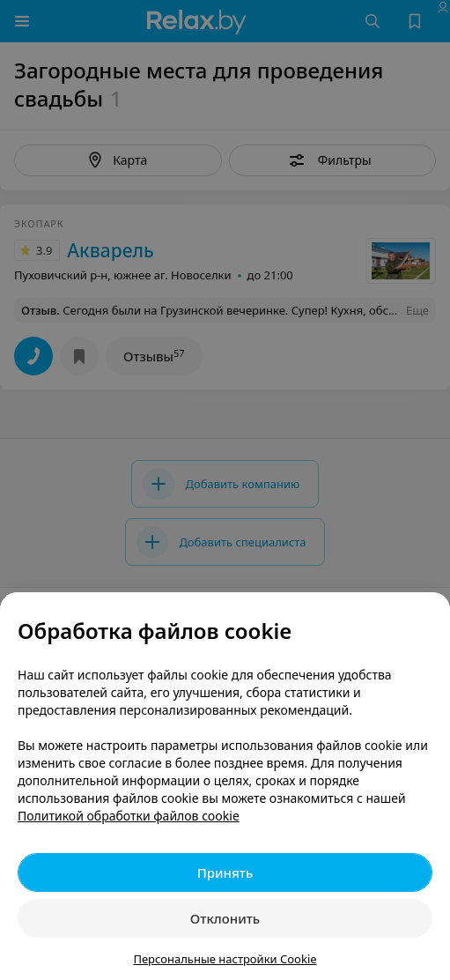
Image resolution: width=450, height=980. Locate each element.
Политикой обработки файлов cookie (129, 816)
